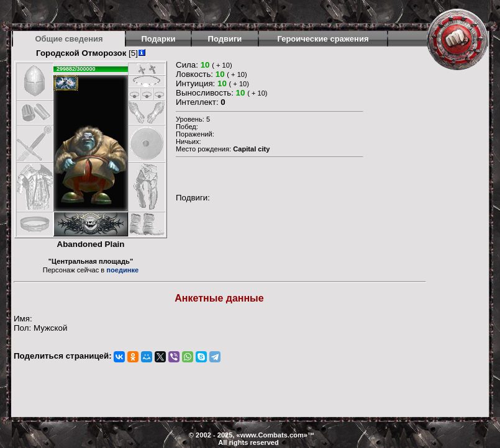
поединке (122, 270)
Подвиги (225, 39)
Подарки (158, 39)
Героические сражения (323, 39)
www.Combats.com (272, 435)
